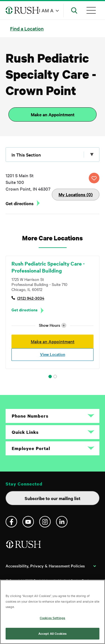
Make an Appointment (53, 114)
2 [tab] (55, 377)
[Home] (24, 547)
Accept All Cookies (53, 633)
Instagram (45, 522)
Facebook (11, 522)
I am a (46, 10)
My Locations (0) (76, 194)
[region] (53, 612)
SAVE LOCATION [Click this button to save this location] (94, 178)
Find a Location (27, 28)
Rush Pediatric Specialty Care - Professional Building (48, 267)
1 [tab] (50, 377)
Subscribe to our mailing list (53, 498)
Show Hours (53, 325)
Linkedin (62, 522)
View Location (53, 354)
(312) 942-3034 (31, 298)
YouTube (28, 522)
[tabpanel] (53, 312)
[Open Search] (74, 10)
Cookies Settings (53, 618)
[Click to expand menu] (53, 155)
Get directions (20, 203)
